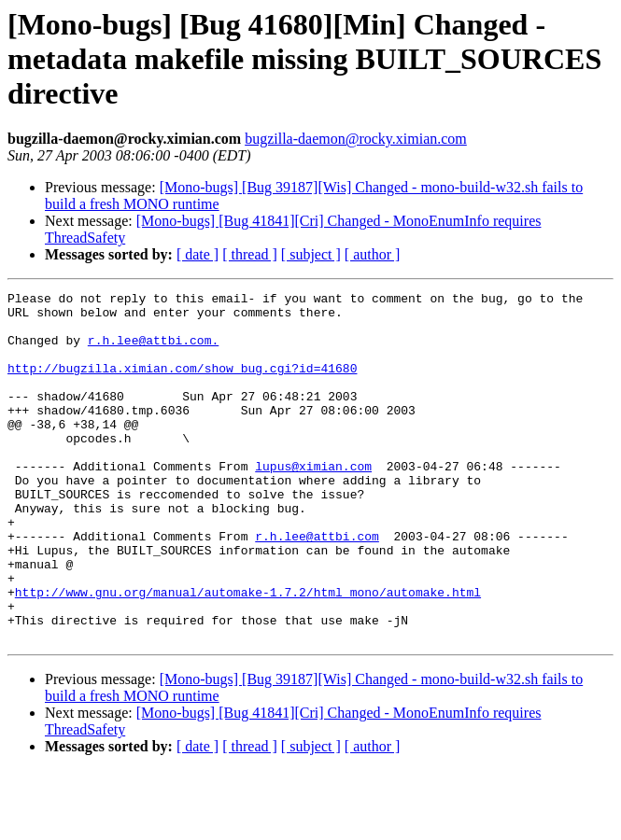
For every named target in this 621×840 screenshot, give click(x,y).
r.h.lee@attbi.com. (153, 351)
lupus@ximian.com (313, 502)
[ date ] (198, 254)
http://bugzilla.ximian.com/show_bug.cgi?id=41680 (182, 385)
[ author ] (373, 254)
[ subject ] (311, 254)
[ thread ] (250, 254)
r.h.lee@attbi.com (317, 586)
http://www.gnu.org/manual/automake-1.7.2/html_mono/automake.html (248, 653)
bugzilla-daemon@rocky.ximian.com (356, 139)
